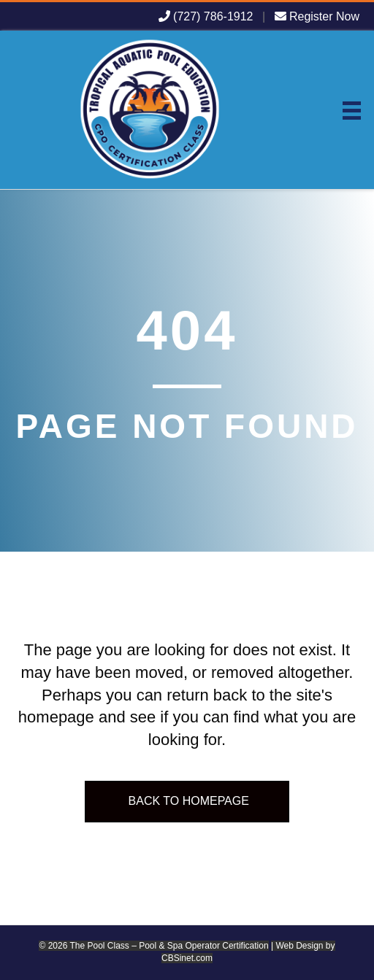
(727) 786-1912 (206, 16)
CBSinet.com (187, 958)
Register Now (317, 16)
